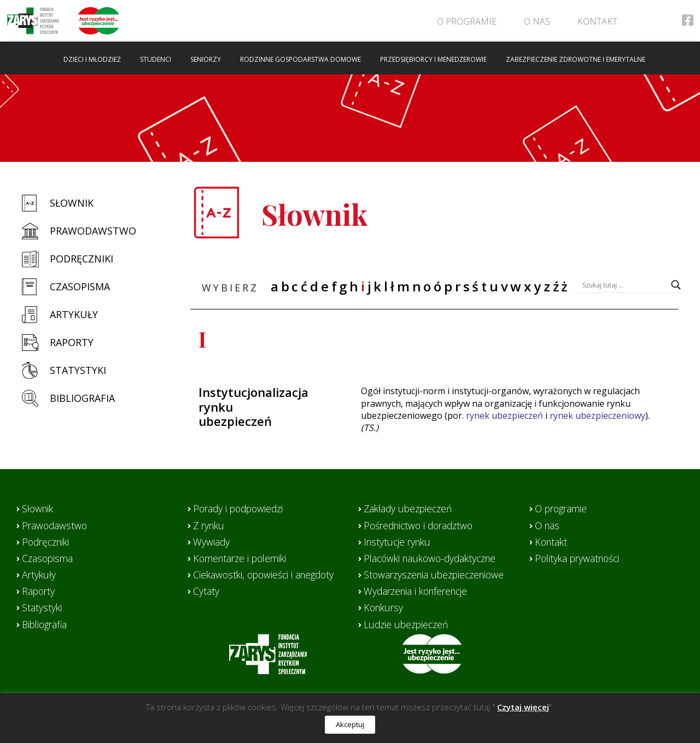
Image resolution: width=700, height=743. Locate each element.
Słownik (72, 203)
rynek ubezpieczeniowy (597, 416)
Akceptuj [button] (350, 724)
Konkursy (385, 607)
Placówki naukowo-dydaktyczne (434, 558)
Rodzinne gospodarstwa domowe (301, 59)
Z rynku (210, 525)
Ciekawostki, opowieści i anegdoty (267, 575)
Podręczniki (81, 259)
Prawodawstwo (93, 231)
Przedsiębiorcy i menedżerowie (433, 59)
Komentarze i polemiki (243, 558)
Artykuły (74, 314)
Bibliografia (82, 398)
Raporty (72, 342)
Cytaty (206, 591)
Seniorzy (206, 59)
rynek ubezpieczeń (504, 416)
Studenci (156, 59)
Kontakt (596, 21)
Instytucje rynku (399, 542)
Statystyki (78, 370)
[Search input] (624, 285)
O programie (465, 21)
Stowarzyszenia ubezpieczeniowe (437, 575)
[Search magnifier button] (676, 285)
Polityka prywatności (579, 558)
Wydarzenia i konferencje (419, 591)
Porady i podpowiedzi (241, 508)
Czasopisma (80, 286)
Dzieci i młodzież (92, 59)
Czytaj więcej (523, 707)
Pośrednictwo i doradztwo (422, 525)
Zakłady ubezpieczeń (410, 508)
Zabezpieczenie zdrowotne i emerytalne (576, 59)
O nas (535, 21)
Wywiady (212, 542)
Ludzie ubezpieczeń (408, 624)
